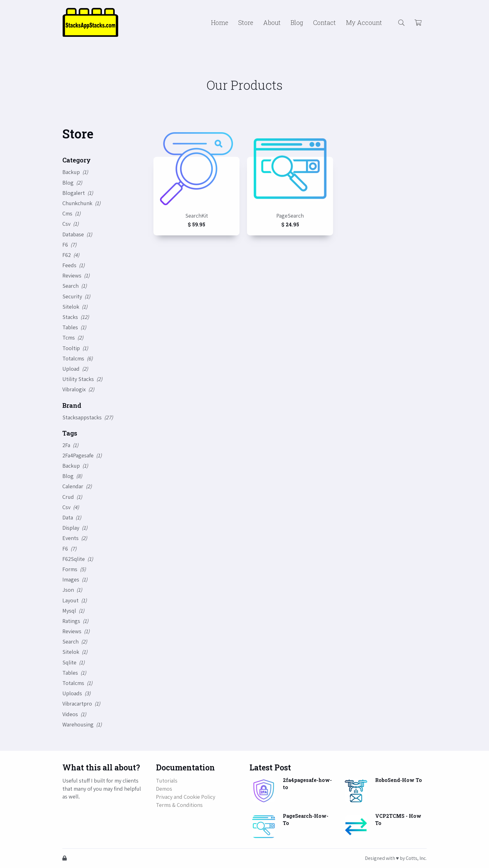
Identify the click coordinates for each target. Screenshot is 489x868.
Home (220, 22)
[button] (401, 22)
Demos (164, 789)
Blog (297, 22)
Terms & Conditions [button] (179, 805)
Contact (324, 22)
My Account (364, 22)
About (272, 22)
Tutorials (167, 781)
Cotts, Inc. (416, 858)
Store (246, 22)
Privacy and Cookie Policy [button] (186, 797)
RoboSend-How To (399, 780)
